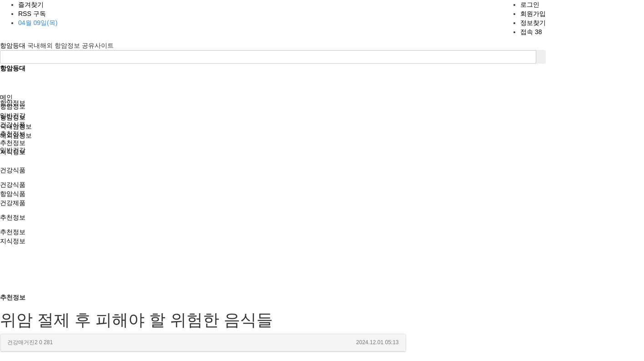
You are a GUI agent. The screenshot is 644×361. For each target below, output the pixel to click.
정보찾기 (533, 23)
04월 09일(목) (38, 23)
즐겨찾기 (31, 5)
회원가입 (533, 14)
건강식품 (13, 170)
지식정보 (13, 241)
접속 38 (531, 32)
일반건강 (13, 115)
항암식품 (13, 194)
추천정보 (13, 217)
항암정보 (13, 106)
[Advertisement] (322, 225)
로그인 (530, 5)
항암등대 (14, 45)
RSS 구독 (32, 14)
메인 (6, 97)
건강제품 (13, 203)
